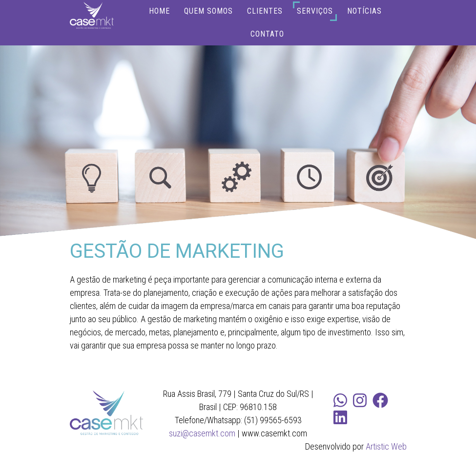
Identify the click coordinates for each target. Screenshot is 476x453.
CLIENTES (265, 11)
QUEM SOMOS (208, 11)
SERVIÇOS (315, 11)
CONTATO (267, 34)
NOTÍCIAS (364, 11)
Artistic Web (386, 446)
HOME (159, 11)
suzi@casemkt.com (202, 433)
